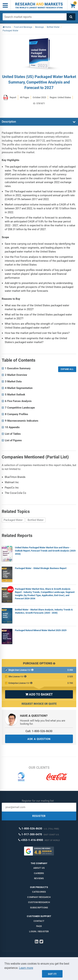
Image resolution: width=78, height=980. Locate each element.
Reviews (39, 878)
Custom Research (39, 902)
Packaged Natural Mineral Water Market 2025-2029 (41, 630)
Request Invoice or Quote (39, 704)
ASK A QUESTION (39, 739)
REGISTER (39, 816)
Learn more (26, 968)
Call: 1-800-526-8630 (39, 731)
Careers (39, 873)
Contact (39, 921)
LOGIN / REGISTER (39, 931)
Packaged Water (13, 520)
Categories (39, 892)
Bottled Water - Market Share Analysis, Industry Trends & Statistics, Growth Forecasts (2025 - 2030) (44, 611)
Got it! (52, 974)
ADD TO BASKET (39, 694)
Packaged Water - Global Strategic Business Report (41, 568)
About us (39, 868)
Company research (39, 897)
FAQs (39, 926)
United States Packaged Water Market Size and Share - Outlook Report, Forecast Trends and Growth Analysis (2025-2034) (46, 551)
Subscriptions (39, 908)
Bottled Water (36, 520)
